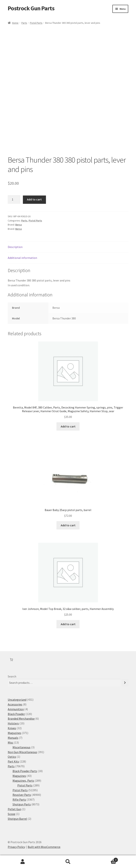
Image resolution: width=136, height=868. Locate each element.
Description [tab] (15, 247)
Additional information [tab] (22, 258)
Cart (104, 859)
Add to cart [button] (68, 426)
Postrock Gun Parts (31, 8)
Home (15, 23)
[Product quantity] (14, 200)
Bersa (19, 225)
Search (12, 676)
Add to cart (34, 199)
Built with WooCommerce (44, 847)
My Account (23, 862)
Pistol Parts (36, 23)
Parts (24, 23)
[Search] (125, 683)
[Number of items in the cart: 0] (11, 660)
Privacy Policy (16, 847)
